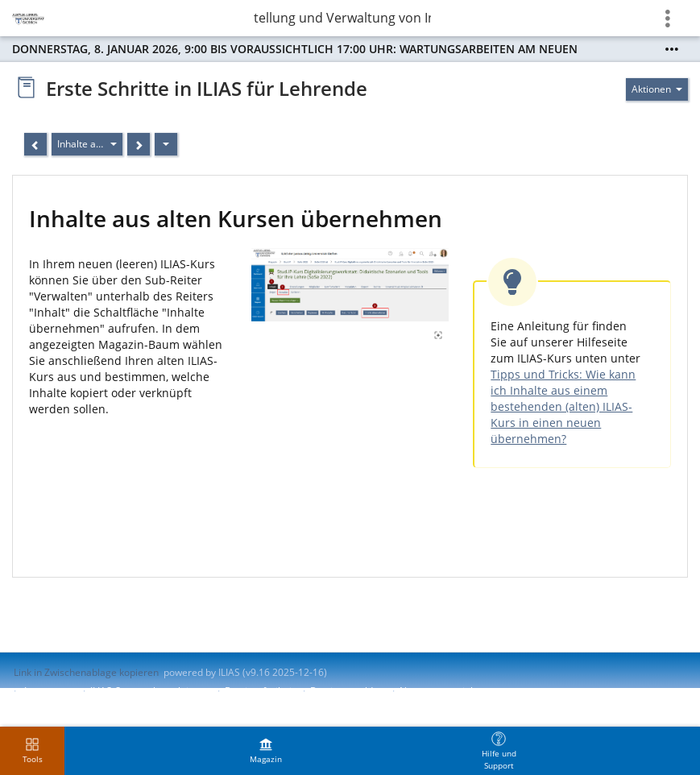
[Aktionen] (166, 144)
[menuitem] (266, 751)
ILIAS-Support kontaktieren (150, 691)
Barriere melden (347, 691)
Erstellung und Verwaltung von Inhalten (342, 18)
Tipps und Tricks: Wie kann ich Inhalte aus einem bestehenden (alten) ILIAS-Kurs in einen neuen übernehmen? (563, 406)
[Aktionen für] (657, 89)
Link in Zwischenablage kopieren (86, 672)
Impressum (50, 691)
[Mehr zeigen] (672, 49)
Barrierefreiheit (260, 691)
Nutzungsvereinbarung (451, 691)
